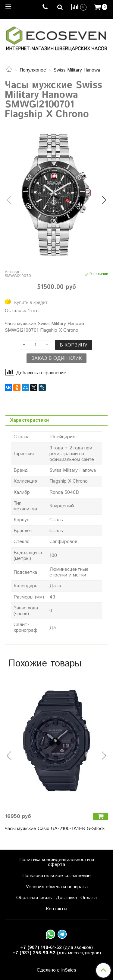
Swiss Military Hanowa (77, 70)
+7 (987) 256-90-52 (34, 953)
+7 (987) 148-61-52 (41, 948)
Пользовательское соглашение (56, 876)
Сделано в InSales (56, 970)
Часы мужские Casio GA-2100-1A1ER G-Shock (55, 829)
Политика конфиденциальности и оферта (57, 862)
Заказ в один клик (56, 358)
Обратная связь (34, 898)
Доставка (66, 898)
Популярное (33, 70)
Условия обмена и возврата (57, 887)
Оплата (89, 898)
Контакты (56, 909)
